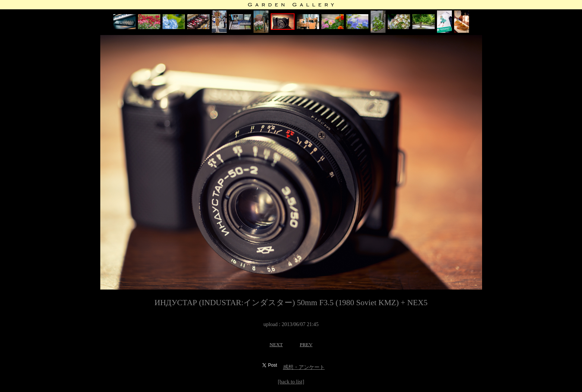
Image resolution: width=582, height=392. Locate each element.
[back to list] (291, 382)
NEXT (276, 344)
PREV (306, 344)
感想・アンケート (304, 367)
